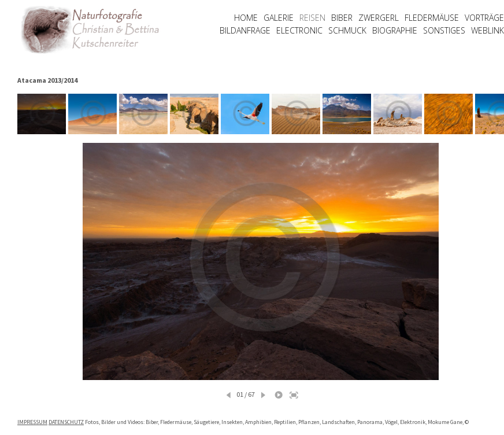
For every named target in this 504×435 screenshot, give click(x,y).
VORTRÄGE (484, 18)
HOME (246, 18)
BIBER (342, 18)
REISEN (312, 18)
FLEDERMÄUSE (432, 18)
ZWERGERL (379, 18)
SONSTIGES (444, 30)
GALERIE (279, 18)
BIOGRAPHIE (395, 30)
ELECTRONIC (299, 30)
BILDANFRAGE (245, 30)
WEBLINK (488, 30)
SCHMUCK (347, 30)
